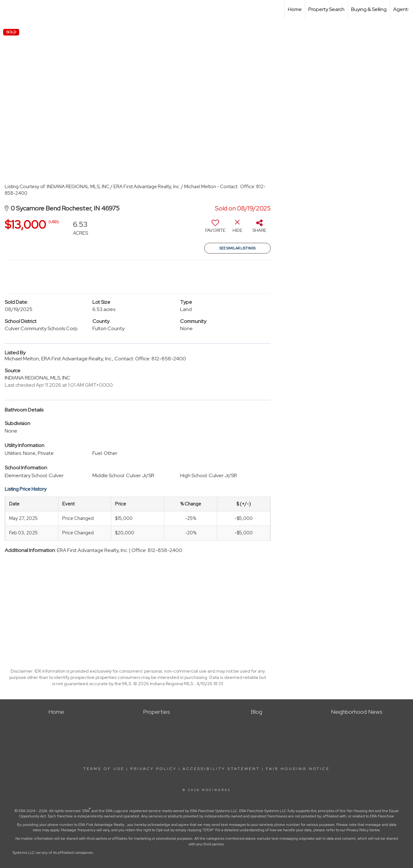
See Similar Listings (237, 248)
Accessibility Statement (221, 769)
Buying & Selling (369, 9)
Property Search (326, 9)
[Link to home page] (8, 9)
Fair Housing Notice (298, 769)
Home (295, 9)
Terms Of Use (104, 769)
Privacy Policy (154, 769)
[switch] (215, 228)
